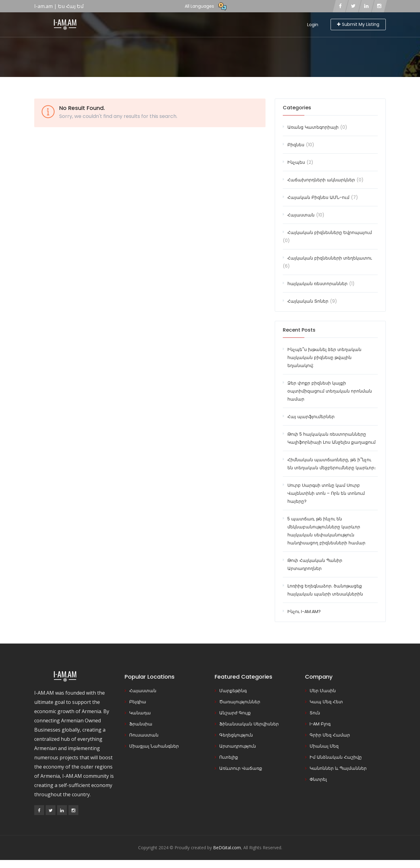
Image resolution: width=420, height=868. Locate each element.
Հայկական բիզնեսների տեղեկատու (330, 258)
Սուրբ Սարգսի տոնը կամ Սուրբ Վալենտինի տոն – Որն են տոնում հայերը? (326, 493)
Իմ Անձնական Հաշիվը (336, 757)
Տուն (315, 713)
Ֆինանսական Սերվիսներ (249, 724)
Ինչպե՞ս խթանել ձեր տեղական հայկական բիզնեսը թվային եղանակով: (324, 357)
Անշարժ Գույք (235, 713)
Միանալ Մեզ (324, 746)
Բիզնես (296, 145)
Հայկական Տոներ (308, 301)
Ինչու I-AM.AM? (304, 612)
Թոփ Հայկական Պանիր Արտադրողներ (315, 564)
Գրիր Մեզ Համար (330, 735)
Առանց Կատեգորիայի (313, 127)
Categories (297, 108)
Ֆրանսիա (141, 724)
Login (313, 25)
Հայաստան (301, 215)
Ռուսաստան (144, 735)
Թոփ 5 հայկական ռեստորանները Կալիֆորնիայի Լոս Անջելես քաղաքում (331, 438)
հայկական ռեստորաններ (317, 284)
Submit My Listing (358, 24)
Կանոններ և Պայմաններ (338, 768)
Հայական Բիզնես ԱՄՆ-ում (318, 197)
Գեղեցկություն (236, 735)
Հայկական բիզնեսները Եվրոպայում (330, 232)
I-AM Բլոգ (320, 724)
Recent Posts (299, 330)
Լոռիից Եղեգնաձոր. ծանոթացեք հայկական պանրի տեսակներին (325, 590)
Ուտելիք (229, 757)
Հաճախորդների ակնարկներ (321, 180)
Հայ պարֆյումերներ (311, 417)
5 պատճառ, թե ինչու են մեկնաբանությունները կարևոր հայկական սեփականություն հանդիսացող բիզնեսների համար (326, 531)
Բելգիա (138, 702)
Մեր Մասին (323, 691)
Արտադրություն (238, 746)
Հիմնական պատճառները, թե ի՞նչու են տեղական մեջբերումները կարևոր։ (332, 464)
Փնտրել (318, 779)
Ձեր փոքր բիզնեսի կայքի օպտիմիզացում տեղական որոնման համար (330, 391)
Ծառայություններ (240, 702)
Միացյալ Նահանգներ (154, 746)
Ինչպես (296, 162)
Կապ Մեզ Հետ (326, 702)
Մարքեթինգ (233, 691)
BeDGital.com (227, 848)
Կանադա (140, 713)
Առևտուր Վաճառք (241, 768)
